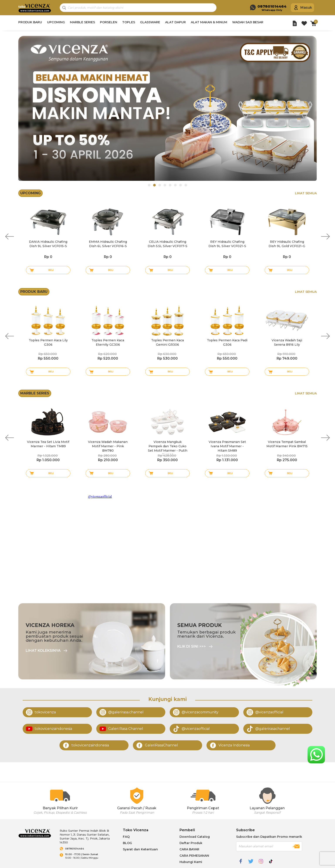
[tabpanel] (167, 108)
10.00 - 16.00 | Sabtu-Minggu (90, 856)
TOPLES (129, 22)
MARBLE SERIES (82, 22)
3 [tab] (160, 185)
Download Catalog (195, 837)
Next (325, 236)
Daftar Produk (191, 843)
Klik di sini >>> (192, 647)
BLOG (127, 843)
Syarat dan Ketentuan (140, 849)
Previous (10, 236)
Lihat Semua (306, 193)
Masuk (306, 8)
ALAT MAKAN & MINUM (209, 22)
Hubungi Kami (191, 862)
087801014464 (75, 849)
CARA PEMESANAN (194, 856)
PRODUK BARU (30, 22)
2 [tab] (154, 185)
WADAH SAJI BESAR (248, 22)
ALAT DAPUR (175, 22)
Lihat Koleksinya (43, 651)
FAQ (126, 837)
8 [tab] (186, 185)
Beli (51, 270)
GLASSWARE (150, 22)
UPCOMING (56, 22)
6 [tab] (175, 185)
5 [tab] (170, 185)
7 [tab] (181, 185)
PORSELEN (109, 22)
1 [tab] (149, 185)
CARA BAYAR (189, 849)
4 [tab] (165, 185)
